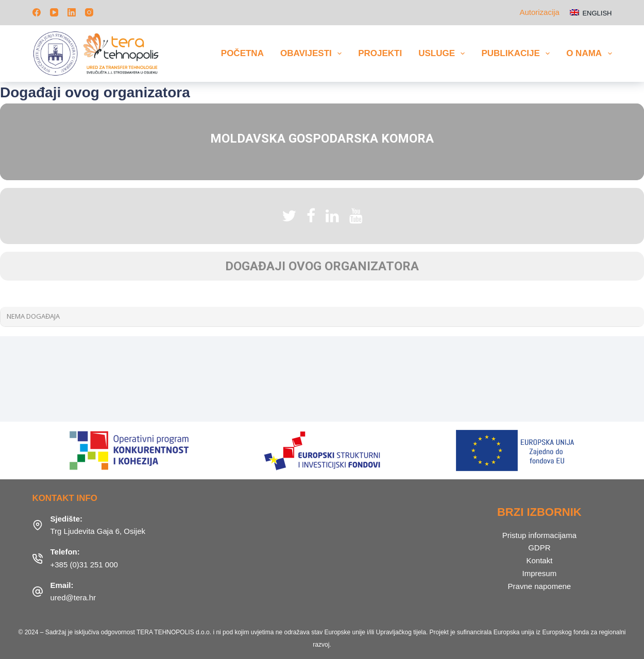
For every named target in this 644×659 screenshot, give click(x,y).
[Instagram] (89, 12)
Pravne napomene (540, 586)
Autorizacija (539, 12)
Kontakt (539, 560)
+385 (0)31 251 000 (84, 565)
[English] (591, 13)
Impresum (540, 573)
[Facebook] (37, 12)
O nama (589, 54)
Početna (242, 53)
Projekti (380, 53)
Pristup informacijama (539, 535)
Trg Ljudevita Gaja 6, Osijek (98, 531)
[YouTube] (54, 12)
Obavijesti (313, 54)
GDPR (539, 548)
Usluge (444, 54)
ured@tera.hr (73, 597)
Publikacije (518, 54)
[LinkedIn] (72, 12)
